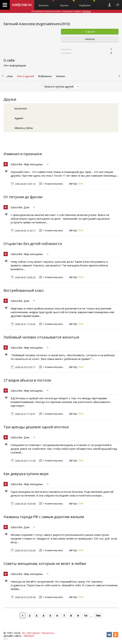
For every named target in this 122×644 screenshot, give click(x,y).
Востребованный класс (24, 290)
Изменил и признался (23, 154)
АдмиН (19, 118)
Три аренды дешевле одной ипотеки (36, 427)
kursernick (21, 108)
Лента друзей (26, 76)
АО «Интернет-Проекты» (38, 633)
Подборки (87, 3)
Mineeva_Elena (24, 128)
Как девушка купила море (26, 474)
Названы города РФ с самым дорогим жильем (44, 517)
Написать (90, 39)
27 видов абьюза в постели (27, 380)
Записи (60, 76)
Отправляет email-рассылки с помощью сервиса (61, 11)
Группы (67, 3)
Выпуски (46, 3)
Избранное (45, 76)
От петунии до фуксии (23, 197)
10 (86, 615)
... (91, 615)
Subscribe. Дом (20, 207)
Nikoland (29, 636)
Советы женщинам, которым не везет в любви (45, 563)
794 (98, 615)
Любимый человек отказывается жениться (41, 337)
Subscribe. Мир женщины (27, 164)
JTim (81, 183)
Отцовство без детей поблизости (33, 244)
